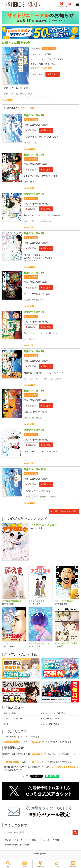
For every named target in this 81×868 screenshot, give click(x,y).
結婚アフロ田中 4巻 (34, 233)
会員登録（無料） (12, 742)
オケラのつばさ (9, 643)
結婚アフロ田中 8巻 (34, 391)
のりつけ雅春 (45, 54)
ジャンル (45, 840)
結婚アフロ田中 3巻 (34, 194)
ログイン (69, 5)
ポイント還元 (50, 49)
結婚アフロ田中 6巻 (34, 312)
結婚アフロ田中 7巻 (34, 351)
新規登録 (61, 5)
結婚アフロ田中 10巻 (35, 469)
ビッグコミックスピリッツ (51, 59)
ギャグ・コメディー (13, 719)
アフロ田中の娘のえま (12, 601)
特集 (34, 840)
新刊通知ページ (39, 754)
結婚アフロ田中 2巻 (34, 155)
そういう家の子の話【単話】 (67, 643)
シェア (25, 776)
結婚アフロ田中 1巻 (34, 115)
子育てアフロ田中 (37, 601)
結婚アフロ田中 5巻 (34, 273)
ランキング (22, 840)
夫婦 (6, 724)
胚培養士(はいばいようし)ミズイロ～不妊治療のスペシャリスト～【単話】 (40, 643)
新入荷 (8, 840)
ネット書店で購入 (51, 724)
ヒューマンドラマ (51, 719)
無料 (57, 840)
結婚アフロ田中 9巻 (34, 430)
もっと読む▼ (8, 100)
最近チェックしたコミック (17, 845)
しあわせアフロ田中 (64, 601)
